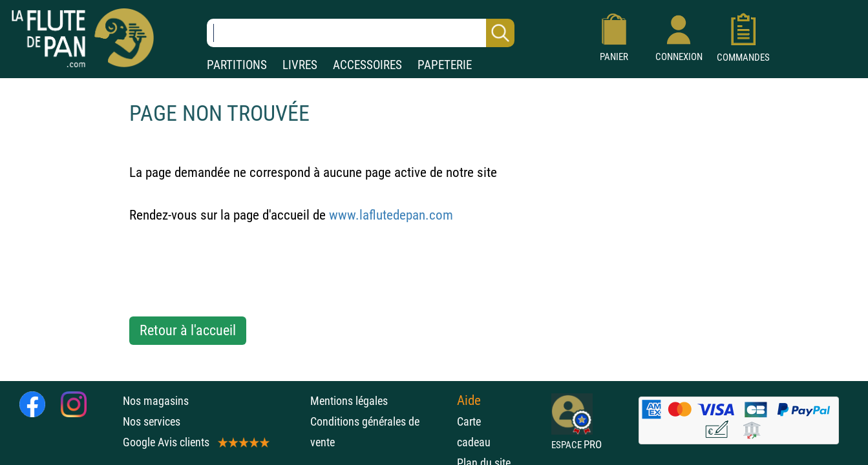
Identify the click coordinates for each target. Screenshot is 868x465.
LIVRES (300, 65)
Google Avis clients (195, 442)
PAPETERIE (445, 65)
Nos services (152, 421)
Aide (469, 400)
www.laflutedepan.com (391, 215)
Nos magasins (156, 401)
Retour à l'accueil (188, 330)
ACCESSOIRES (367, 65)
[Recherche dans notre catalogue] (361, 33)
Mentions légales (349, 401)
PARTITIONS (237, 65)
